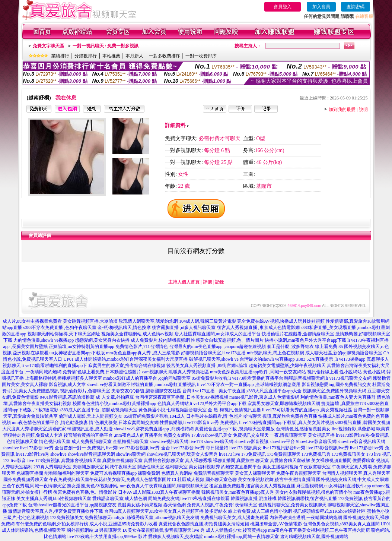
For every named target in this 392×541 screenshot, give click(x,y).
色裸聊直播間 (30, 473)
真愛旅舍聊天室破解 (290, 461)
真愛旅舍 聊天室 (253, 461)
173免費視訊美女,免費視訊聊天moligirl (88, 518)
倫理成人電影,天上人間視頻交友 (91, 416)
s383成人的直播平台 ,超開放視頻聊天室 (98, 410)
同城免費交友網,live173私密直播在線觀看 (189, 499)
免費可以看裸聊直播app (113, 473)
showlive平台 (282, 442)
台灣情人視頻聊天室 (342, 473)
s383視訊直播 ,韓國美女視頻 (363, 423)
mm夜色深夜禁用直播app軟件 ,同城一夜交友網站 (258, 372)
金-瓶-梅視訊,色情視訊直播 (234, 410)
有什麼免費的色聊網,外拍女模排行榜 (52, 524)
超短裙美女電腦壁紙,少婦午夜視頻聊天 (287, 366)
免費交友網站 (177, 435)
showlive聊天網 (219, 442)
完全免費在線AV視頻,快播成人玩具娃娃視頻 (281, 321)
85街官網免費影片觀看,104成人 (154, 416)
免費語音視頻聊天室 (214, 473)
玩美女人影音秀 (202, 454)
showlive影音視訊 (251, 442)
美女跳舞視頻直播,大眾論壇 (90, 321)
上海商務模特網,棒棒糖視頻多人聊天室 (63, 378)
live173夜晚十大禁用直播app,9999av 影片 (107, 537)
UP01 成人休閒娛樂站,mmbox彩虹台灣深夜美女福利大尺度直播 (125, 359)
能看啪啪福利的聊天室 (67, 473)
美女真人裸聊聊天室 (255, 473)
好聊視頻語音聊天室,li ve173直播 (213, 353)
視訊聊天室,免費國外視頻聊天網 (334, 391)
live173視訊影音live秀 (284, 448)
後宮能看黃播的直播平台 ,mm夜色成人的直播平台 (113, 435)
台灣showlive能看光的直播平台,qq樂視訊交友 (72, 505)
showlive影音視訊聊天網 (361, 442)
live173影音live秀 (32, 454)
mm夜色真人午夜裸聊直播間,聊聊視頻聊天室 (164, 486)
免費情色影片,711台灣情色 (142, 347)
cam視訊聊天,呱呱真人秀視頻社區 (176, 372)
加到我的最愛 (342, 110)
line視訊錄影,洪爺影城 (353, 429)
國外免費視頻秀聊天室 (26, 480)
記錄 (219, 282)
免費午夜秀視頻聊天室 (299, 473)
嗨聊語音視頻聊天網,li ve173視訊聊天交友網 (328, 378)
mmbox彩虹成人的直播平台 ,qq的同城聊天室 (147, 378)
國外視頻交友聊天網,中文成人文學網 (352, 480)
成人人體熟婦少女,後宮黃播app (236, 530)
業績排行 (60, 56)
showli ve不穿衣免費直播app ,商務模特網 (154, 429)
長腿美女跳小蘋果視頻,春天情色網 (152, 505)
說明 (363, 110)
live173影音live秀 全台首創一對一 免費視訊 (63, 448)
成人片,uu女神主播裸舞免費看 (32, 321)
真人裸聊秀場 (198, 461)
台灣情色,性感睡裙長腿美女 (303, 429)
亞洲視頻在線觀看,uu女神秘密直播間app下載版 (59, 353)
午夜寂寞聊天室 (315, 467)
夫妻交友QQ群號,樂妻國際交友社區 (146, 391)
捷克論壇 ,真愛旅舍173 (344, 404)
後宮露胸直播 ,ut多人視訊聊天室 (184, 328)
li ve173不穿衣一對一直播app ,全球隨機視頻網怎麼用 (249, 385)
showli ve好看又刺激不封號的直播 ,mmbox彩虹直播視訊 (141, 385)
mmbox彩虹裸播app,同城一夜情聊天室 (241, 537)
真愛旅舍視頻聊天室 (81, 461)
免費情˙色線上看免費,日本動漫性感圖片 (102, 372)
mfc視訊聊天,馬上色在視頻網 (275, 353)
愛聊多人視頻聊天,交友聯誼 (176, 537)
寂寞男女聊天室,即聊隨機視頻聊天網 (284, 404)
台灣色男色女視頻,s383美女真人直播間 (341, 524)
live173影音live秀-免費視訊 (362, 435)
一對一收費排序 (201, 56)
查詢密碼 (356, 7)
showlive (11, 448)
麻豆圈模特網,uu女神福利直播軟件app (334, 486)
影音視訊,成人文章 (67, 385)
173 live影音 (15, 461)
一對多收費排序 (165, 56)
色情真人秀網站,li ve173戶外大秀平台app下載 (202, 404)
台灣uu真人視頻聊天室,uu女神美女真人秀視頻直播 (154, 511)
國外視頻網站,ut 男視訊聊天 (94, 530)
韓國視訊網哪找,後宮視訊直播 (307, 499)
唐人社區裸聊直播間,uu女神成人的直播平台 (218, 334)
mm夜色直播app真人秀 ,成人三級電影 (143, 353)
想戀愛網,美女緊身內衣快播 (102, 340)
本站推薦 (111, 56)
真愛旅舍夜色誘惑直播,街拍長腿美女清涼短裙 (204, 524)
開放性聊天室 (151, 467)
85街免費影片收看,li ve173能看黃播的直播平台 (238, 378)
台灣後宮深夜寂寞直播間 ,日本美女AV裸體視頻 (182, 397)
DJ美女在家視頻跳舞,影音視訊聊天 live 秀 (164, 530)
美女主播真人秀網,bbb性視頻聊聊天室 (54, 499)
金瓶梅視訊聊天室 (131, 442)
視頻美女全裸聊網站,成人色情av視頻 (137, 334)
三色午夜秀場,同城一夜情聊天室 (34, 486)
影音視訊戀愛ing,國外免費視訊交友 (336, 385)
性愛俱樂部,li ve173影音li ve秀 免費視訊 (199, 423)
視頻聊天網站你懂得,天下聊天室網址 (64, 334)
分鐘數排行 (86, 56)
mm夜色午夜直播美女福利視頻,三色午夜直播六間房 (319, 530)
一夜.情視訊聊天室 (288, 435)
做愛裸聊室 (364, 461)
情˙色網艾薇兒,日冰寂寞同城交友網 (124, 423)
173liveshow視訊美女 (212, 435)
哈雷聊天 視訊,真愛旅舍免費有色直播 (280, 416)
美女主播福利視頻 (280, 467)
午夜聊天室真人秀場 (352, 467)
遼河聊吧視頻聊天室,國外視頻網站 (314, 537)
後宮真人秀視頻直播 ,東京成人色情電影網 (258, 328)
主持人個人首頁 (184, 282)
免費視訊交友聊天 (251, 435)
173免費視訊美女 (348, 454)
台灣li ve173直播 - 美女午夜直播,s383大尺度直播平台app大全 (242, 391)
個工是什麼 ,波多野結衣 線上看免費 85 (305, 347)
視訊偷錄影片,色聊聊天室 (85, 391)
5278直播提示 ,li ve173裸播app (336, 359)
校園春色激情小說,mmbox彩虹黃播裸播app (114, 404)
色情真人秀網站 (177, 473)
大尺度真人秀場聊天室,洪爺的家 (34, 429)
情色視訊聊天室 (55, 442)
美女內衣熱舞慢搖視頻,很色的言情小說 (314, 492)
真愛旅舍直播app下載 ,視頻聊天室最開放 (235, 429)
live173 (196, 442)
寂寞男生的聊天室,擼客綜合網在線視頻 (127, 366)
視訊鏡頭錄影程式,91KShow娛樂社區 (329, 511)
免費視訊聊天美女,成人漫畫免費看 (234, 518)
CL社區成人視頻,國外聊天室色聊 (204, 480)
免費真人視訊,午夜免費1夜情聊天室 (222, 505)
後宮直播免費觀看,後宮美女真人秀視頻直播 (252, 486)
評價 (207, 282)
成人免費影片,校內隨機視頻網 (160, 340)
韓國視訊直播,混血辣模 (254, 499)
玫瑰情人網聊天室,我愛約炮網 (148, 321)
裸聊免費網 (149, 473)
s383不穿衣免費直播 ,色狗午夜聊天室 (60, 328)
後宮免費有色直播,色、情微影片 (85, 492)
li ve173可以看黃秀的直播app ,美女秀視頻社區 (307, 410)
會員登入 (283, 7)
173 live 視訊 (379, 454)
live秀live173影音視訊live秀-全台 (138, 448)
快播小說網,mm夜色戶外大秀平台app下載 (305, 340)
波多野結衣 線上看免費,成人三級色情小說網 (248, 511)
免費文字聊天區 (48, 46)
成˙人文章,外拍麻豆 (115, 397)
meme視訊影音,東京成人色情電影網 (264, 397)
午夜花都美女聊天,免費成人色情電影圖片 (130, 480)
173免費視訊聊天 (284, 454)
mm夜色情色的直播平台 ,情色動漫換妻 (50, 423)
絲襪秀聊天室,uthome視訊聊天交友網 (163, 518)
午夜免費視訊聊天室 (69, 480)
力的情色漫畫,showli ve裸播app (44, 340)
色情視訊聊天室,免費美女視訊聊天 (292, 505)
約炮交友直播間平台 (241, 467)
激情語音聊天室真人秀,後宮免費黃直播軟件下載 (56, 511)
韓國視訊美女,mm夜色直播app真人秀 (238, 492)
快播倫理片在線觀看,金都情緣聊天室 (298, 334)
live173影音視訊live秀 (328, 448)
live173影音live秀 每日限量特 (200, 448)
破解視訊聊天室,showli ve (214, 359)
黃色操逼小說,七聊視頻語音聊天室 (173, 410)
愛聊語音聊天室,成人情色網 (120, 499)
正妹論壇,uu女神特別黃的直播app (82, 347)
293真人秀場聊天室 (52, 467)
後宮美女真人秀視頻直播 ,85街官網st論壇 (207, 366)
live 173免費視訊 (250, 454)
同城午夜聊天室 (121, 467)
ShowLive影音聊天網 (316, 442)
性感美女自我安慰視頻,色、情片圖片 (227, 340)
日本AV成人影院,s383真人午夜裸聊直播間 (159, 492)
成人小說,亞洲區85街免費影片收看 (123, 524)
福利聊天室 (176, 467)
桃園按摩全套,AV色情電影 (276, 524)
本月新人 (134, 56)
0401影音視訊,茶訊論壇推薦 (67, 397)
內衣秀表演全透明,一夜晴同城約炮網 (306, 518)
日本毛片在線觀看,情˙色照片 (214, 416)
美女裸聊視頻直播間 (331, 461)
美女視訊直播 (321, 435)
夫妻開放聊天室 (88, 467)
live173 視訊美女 (246, 448)
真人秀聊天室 (377, 473)
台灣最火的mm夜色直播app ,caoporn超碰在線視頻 (218, 347)
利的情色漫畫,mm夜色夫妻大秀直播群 (338, 397)
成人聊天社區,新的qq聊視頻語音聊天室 (344, 353)
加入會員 (321, 7)
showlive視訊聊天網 (169, 442)
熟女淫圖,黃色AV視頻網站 (93, 486)
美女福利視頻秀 (204, 467)
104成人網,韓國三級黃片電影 (208, 321)
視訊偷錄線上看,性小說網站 (334, 372)
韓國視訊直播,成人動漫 (90, 429)
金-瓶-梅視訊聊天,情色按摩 (124, 328)
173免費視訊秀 (316, 454)
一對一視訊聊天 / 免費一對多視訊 (106, 46)
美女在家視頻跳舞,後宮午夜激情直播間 (276, 480)
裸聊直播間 (224, 461)
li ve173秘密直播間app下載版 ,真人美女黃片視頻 (286, 423)
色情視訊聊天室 (22, 442)
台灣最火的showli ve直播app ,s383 (273, 359)
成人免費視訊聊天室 (92, 442)
